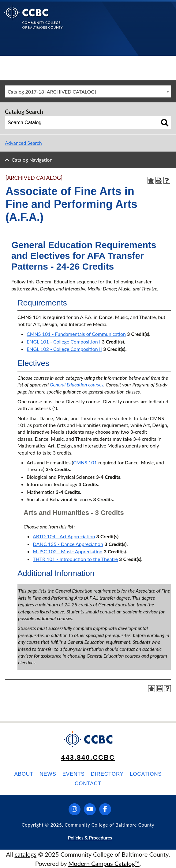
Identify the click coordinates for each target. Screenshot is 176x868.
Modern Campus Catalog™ (104, 863)
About (24, 774)
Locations (146, 774)
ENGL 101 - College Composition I (64, 342)
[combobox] (88, 91)
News (48, 774)
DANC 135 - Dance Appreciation (68, 544)
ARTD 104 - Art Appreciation (64, 536)
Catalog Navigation (32, 160)
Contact (88, 784)
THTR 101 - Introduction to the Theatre (75, 559)
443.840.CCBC (88, 757)
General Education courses (77, 384)
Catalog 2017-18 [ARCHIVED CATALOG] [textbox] (52, 92)
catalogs (25, 854)
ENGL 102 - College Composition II (64, 349)
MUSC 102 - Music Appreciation (68, 551)
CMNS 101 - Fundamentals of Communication (76, 334)
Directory (107, 774)
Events (74, 774)
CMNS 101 (85, 462)
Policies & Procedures (90, 838)
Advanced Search (23, 143)
